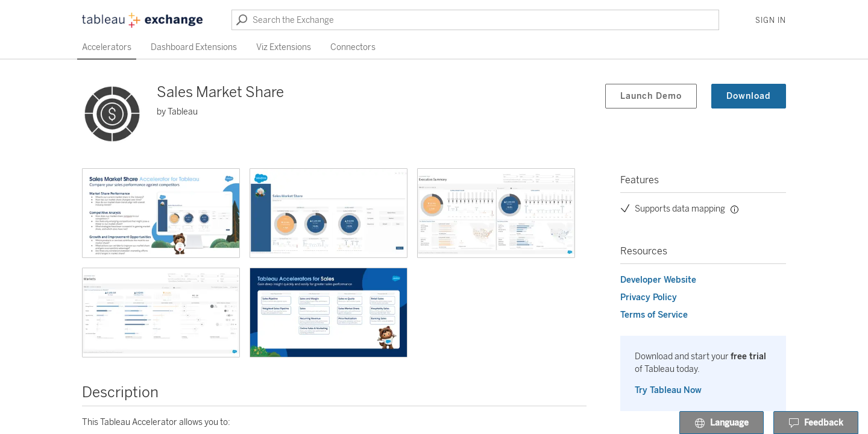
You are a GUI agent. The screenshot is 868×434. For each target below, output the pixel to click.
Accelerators (107, 47)
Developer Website (658, 280)
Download (749, 96)
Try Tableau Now (668, 390)
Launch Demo (651, 96)
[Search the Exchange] (475, 20)
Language (722, 423)
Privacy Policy (649, 297)
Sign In (771, 20)
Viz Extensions (284, 47)
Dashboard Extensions (194, 47)
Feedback (816, 423)
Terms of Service (654, 315)
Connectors (353, 47)
